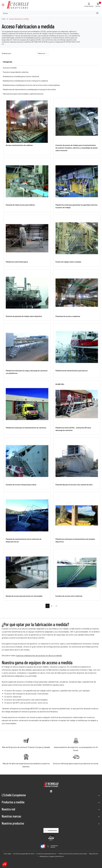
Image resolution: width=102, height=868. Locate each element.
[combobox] (51, 13)
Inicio (4, 19)
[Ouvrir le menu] (3, 5)
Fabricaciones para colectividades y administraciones (23, 94)
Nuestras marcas (11, 816)
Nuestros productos (13, 823)
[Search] (98, 13)
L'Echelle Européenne (14, 795)
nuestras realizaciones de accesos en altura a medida (39, 655)
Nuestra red (8, 809)
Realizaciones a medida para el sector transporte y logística (25, 81)
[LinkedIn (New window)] (51, 791)
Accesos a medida (10, 68)
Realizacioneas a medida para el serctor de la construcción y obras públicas (31, 85)
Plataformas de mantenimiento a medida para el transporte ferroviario (29, 89)
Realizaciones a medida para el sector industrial (21, 76)
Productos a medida (13, 802)
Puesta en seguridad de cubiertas (16, 72)
